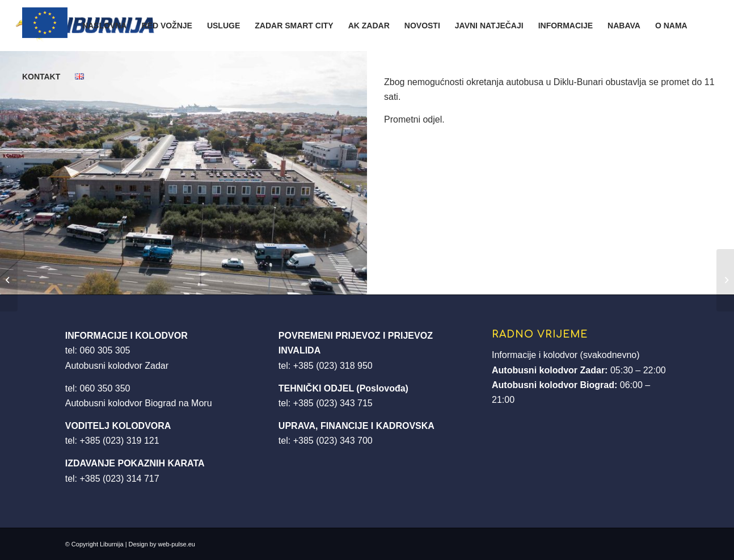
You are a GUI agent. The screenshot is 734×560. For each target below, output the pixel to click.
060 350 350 (105, 388)
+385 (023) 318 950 (333, 366)
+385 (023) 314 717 (120, 479)
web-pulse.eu (177, 544)
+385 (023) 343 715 (333, 403)
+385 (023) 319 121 (120, 441)
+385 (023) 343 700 (333, 441)
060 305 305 (105, 350)
